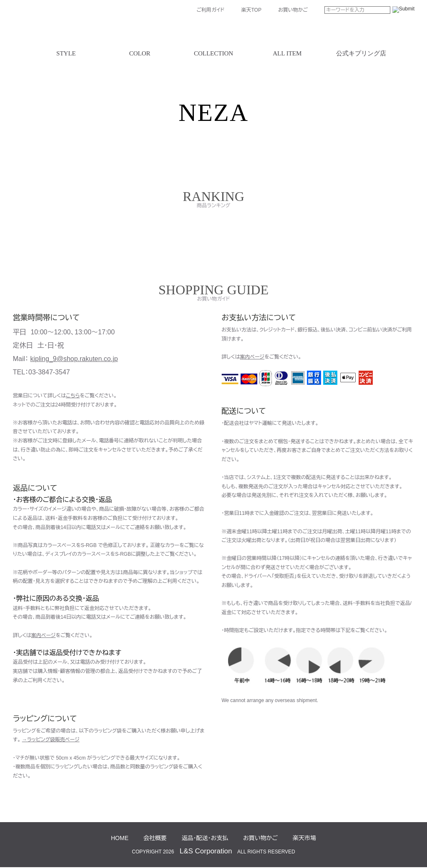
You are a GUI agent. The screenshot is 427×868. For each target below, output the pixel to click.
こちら (73, 396)
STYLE (66, 54)
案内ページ (43, 635)
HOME (120, 838)
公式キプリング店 (361, 54)
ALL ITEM (287, 54)
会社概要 (155, 838)
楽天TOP (251, 10)
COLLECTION (213, 54)
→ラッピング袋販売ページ (51, 740)
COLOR (140, 54)
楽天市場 (304, 838)
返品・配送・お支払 (205, 838)
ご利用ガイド (210, 10)
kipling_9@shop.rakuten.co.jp (74, 359)
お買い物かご (293, 10)
